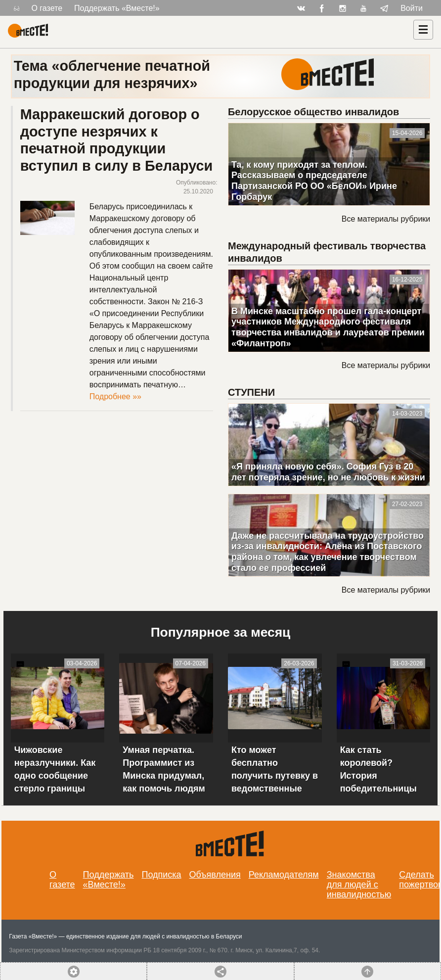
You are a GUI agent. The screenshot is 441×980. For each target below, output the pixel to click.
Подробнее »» (115, 397)
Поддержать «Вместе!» (117, 8)
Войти (412, 8)
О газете (47, 8)
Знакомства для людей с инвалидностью (359, 885)
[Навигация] (423, 30)
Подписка (161, 875)
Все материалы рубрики (386, 219)
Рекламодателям (284, 875)
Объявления (215, 875)
